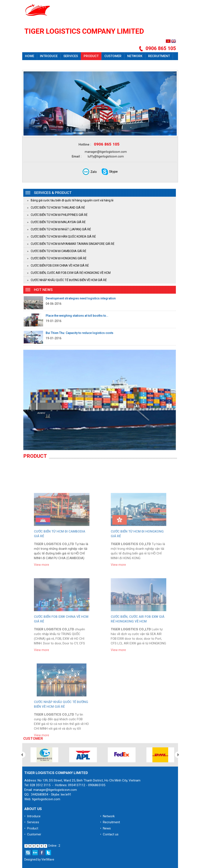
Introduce (49, 56)
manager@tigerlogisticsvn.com (106, 152)
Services (71, 56)
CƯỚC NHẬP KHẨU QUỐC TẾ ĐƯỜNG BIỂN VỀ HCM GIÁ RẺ (69, 280)
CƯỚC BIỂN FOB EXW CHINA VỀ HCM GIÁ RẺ (60, 266)
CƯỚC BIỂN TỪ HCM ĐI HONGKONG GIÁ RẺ (59, 258)
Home (30, 56)
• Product (31, 828)
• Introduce (32, 816)
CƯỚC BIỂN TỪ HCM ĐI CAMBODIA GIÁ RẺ (58, 251)
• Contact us (109, 834)
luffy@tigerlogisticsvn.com (106, 156)
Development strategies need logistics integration (81, 298)
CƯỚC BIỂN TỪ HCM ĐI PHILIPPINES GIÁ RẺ (59, 215)
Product (91, 56)
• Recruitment (110, 822)
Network (135, 56)
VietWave (48, 859)
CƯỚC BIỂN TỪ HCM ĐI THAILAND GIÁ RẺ (58, 208)
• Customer (33, 834)
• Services (32, 822)
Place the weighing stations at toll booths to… (77, 316)
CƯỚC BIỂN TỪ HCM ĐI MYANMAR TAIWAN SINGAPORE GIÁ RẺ (73, 244)
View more (42, 608)
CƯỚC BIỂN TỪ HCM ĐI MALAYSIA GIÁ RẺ (58, 222)
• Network (107, 816)
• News (105, 828)
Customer (113, 56)
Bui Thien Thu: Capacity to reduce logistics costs (80, 333)
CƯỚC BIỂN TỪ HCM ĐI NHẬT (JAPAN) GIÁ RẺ (61, 229)
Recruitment (159, 56)
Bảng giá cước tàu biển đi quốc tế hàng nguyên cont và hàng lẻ (72, 200)
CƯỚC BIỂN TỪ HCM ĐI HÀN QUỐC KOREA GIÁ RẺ (63, 237)
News (29, 64)
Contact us (49, 64)
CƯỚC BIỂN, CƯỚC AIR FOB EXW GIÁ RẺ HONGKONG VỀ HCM (71, 273)
